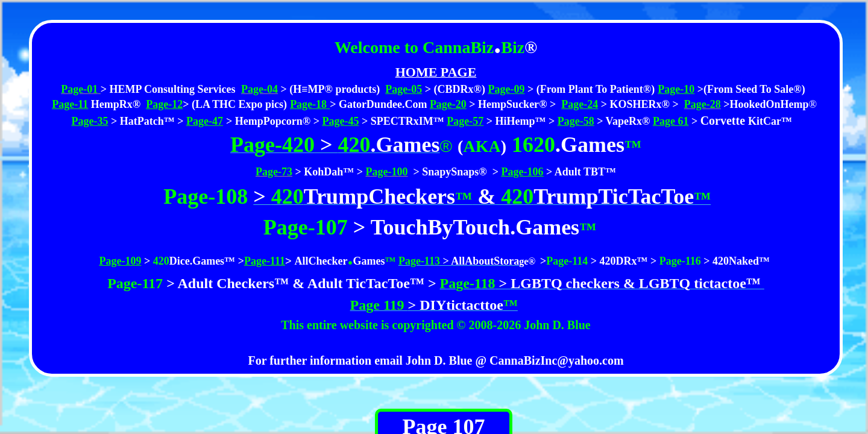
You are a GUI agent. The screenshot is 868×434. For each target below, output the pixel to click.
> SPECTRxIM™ (403, 121)
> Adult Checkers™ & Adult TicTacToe (286, 283)
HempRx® (114, 104)
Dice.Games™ (202, 261)
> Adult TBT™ (580, 172)
